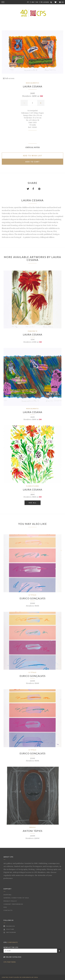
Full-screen (9, 78)
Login (46, 2)
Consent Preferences (13, 904)
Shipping (7, 895)
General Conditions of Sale (16, 898)
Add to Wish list (33, 156)
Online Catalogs (12, 957)
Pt (28, 2)
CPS (11, 942)
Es (37, 2)
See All (33, 503)
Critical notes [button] (32, 147)
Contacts (8, 910)
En (33, 2)
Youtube (9, 929)
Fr (42, 2)
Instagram (10, 932)
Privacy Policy (10, 901)
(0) (61, 2)
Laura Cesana (33, 86)
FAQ (5, 907)
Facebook (9, 926)
